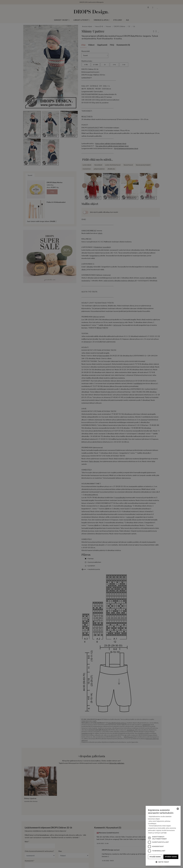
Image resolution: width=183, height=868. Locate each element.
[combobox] (178, 809)
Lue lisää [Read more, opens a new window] (163, 833)
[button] (163, 862)
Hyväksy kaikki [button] (171, 857)
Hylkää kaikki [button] (155, 857)
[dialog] (163, 836)
